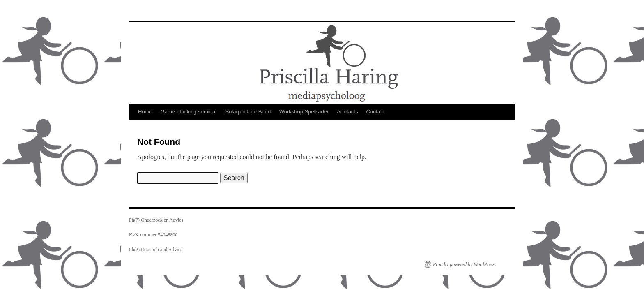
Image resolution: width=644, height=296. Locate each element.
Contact (375, 112)
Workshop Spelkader (304, 112)
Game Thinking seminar (189, 112)
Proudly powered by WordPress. (465, 264)
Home (145, 112)
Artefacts (347, 112)
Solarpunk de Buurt (248, 112)
